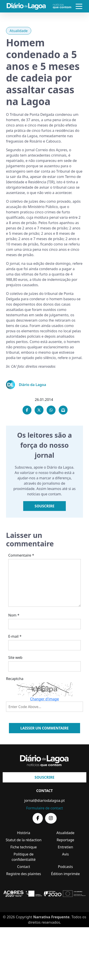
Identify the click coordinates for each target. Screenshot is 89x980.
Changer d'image (44, 699)
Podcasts (65, 867)
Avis (65, 854)
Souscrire (44, 506)
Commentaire (21, 555)
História (24, 833)
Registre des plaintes (24, 874)
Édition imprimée (65, 874)
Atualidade (19, 31)
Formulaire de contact (44, 808)
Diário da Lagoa (33, 385)
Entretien (65, 847)
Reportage (65, 840)
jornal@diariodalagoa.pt (44, 800)
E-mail (15, 636)
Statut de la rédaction (24, 840)
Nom (14, 615)
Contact (24, 867)
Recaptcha (15, 679)
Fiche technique (24, 847)
